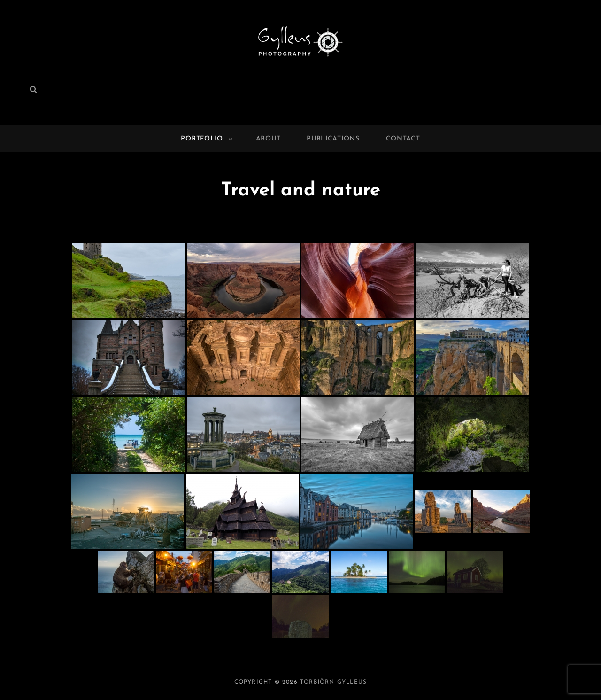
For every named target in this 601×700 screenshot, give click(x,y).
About (268, 139)
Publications (333, 139)
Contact (403, 139)
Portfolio (207, 139)
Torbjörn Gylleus (333, 682)
